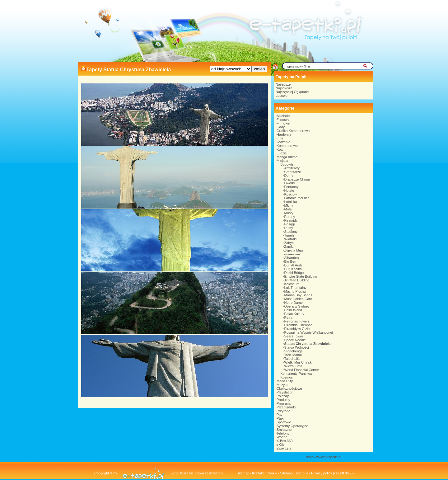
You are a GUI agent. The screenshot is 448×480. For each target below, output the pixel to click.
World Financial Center (302, 370)
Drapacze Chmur (297, 179)
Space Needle (295, 340)
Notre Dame (294, 303)
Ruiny (289, 228)
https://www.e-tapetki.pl (323, 457)
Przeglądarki (286, 407)
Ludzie (282, 153)
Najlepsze (283, 84)
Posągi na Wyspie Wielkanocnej (309, 332)
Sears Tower (294, 336)
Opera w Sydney (297, 306)
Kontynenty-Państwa (296, 374)
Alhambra (292, 258)
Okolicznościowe (289, 388)
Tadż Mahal (293, 355)
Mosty (289, 213)
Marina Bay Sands (298, 295)
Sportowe (284, 422)
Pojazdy (283, 396)
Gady (281, 127)
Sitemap (243, 473)
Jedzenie (283, 142)
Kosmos (287, 377)
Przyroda (283, 411)
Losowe (282, 96)
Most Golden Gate (298, 299)
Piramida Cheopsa (299, 325)
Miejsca (282, 161)
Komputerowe (287, 146)
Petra (288, 318)
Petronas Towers (297, 321)
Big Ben (290, 261)
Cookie (272, 473)
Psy (279, 415)
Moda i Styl (285, 381)
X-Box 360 (285, 441)
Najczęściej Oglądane (292, 92)
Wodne (282, 437)
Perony (290, 217)
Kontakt (258, 473)
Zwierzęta (284, 448)
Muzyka (282, 385)
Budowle (287, 164)
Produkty (283, 400)
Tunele (289, 235)
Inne (280, 138)
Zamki (289, 247)
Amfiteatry (292, 168)
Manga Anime (287, 157)
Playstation (285, 392)
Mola (288, 209)
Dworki (290, 183)
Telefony (283, 433)
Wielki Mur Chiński (298, 362)
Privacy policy (322, 473)
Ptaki (280, 418)
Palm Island (293, 310)
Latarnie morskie (297, 198)
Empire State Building (301, 276)
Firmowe (283, 123)
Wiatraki (291, 239)
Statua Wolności (297, 347)
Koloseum (292, 284)
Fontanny (292, 187)
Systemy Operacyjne (292, 426)
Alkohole (283, 116)
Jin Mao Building (297, 280)
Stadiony (291, 232)
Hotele (289, 191)
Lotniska (291, 202)
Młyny (289, 205)
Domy (289, 176)
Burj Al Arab (293, 265)
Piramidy (291, 220)
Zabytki (290, 243)
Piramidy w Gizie (297, 329)
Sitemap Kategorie (294, 473)
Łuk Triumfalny (296, 288)
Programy (284, 403)
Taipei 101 (292, 359)
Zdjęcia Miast (294, 250)
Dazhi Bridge (294, 273)
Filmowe (283, 120)
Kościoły (291, 194)
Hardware (284, 134)
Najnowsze (284, 88)
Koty (280, 149)
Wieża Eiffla (293, 366)
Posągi (290, 224)
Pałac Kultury (294, 314)
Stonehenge (294, 351)
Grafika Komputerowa (293, 131)
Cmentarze (293, 172)
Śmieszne (284, 430)
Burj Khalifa (293, 269)
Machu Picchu (295, 291)
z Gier (281, 445)
